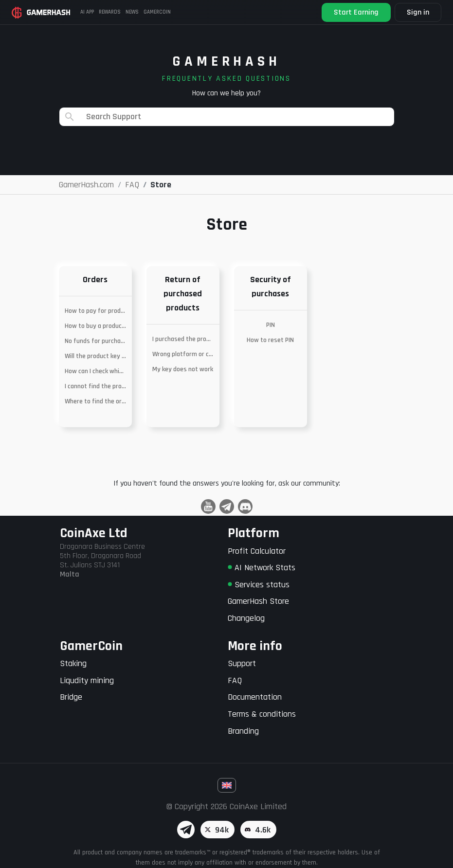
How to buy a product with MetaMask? (95, 326)
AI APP (87, 12)
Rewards (110, 12)
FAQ (235, 680)
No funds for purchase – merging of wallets (95, 341)
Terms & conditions (262, 714)
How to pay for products (95, 311)
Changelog (246, 618)
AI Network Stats (262, 568)
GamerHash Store (258, 601)
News (132, 12)
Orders (95, 280)
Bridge (71, 697)
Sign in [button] (418, 12)
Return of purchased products (183, 294)
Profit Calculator (257, 551)
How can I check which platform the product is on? (95, 371)
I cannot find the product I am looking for (95, 386)
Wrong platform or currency (183, 354)
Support (242, 663)
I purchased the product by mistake (183, 339)
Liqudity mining (87, 680)
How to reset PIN (270, 340)
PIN (271, 325)
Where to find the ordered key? (95, 401)
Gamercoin (157, 12)
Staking (73, 663)
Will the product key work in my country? (95, 356)
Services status (259, 585)
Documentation (255, 697)
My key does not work (183, 369)
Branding (243, 731)
